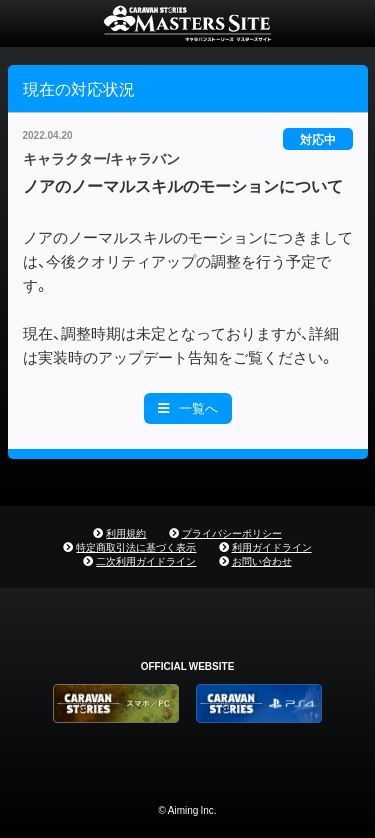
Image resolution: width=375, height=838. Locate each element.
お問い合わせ (262, 560)
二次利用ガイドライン (146, 560)
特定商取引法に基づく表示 (136, 546)
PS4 (259, 703)
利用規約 (126, 532)
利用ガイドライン (272, 546)
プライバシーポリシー (232, 532)
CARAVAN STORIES (187, 23)
